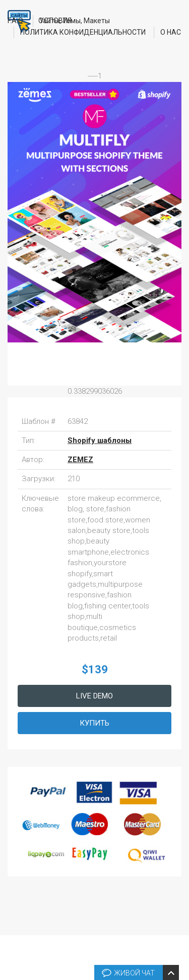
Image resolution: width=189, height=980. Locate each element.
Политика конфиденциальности (83, 32)
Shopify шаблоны (100, 440)
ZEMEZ (80, 460)
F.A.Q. (16, 21)
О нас (171, 32)
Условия (55, 21)
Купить (94, 723)
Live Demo (94, 696)
